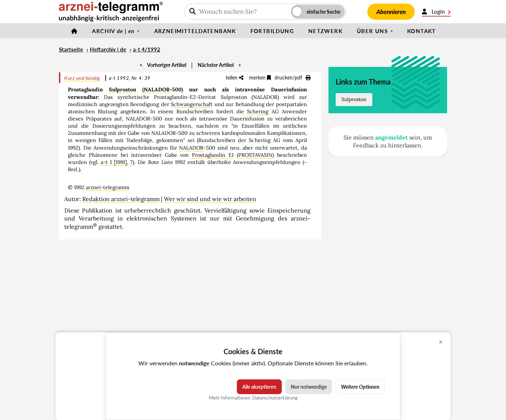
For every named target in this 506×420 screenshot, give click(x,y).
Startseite (71, 49)
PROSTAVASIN (255, 155)
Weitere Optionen (360, 387)
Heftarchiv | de (108, 49)
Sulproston (123, 90)
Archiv (113, 31)
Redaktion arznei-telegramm (121, 199)
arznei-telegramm (108, 187)
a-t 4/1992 (147, 49)
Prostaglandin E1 (213, 155)
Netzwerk (325, 31)
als (226, 90)
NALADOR (157, 90)
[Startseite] (74, 31)
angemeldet (392, 137)
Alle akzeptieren (259, 387)
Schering (258, 111)
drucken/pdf (293, 77)
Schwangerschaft (192, 104)
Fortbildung (272, 31)
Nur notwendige (309, 387)
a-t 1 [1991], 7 (117, 162)
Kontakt (422, 31)
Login (436, 12)
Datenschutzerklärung (275, 398)
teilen (234, 77)
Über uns (372, 31)
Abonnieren (391, 12)
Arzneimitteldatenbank (195, 31)
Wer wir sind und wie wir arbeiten (210, 199)
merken (260, 77)
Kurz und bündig (82, 78)
